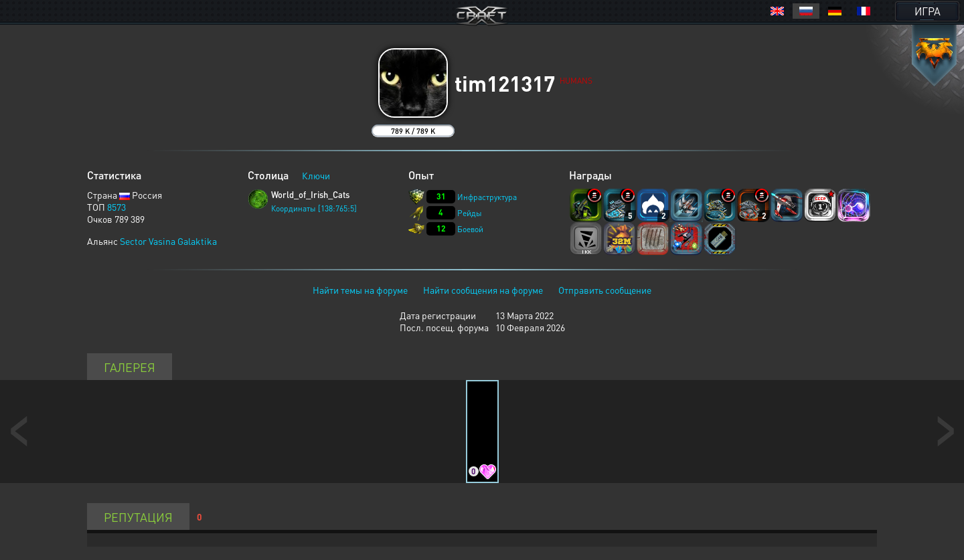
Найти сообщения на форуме (483, 290)
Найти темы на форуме (360, 290)
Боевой (470, 229)
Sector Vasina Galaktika (168, 241)
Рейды (470, 213)
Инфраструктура (487, 197)
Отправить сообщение (605, 290)
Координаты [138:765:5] (314, 208)
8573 (116, 207)
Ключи (316, 175)
